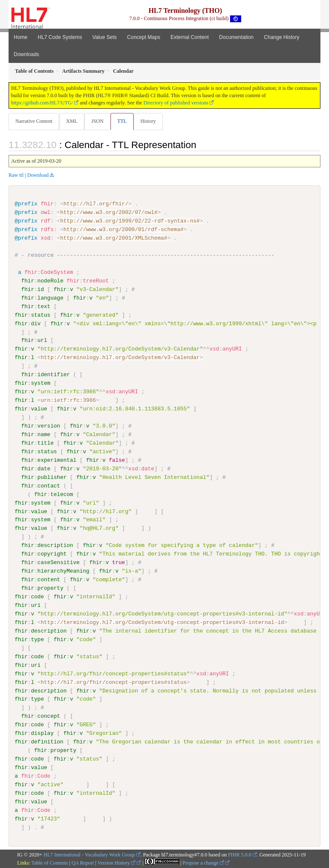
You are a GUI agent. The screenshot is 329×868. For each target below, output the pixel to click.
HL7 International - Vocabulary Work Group (89, 854)
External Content (190, 37)
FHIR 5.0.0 (239, 854)
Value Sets (104, 37)
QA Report (83, 862)
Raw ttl (16, 175)
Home (21, 37)
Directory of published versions (176, 103)
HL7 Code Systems (60, 37)
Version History (117, 862)
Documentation (236, 37)
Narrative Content (34, 121)
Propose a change (203, 862)
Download (38, 175)
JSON (97, 121)
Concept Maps (144, 37)
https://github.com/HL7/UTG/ (42, 103)
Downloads (26, 54)
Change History (282, 37)
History (148, 121)
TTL (122, 121)
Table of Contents (49, 862)
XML (72, 121)
